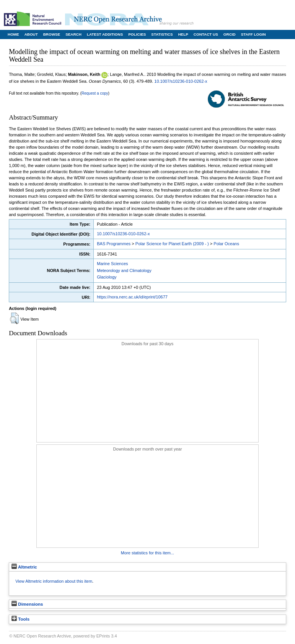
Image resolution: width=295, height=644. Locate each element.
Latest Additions (105, 34)
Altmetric (24, 567)
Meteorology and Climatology (124, 270)
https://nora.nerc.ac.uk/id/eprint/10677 (132, 297)
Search (73, 34)
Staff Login (253, 34)
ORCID (230, 34)
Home (13, 34)
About (31, 34)
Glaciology (107, 277)
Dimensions (27, 604)
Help (183, 34)
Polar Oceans (226, 244)
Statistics (162, 34)
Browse (52, 34)
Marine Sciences (112, 264)
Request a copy (95, 93)
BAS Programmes (114, 244)
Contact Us (206, 34)
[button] (14, 318)
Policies (137, 34)
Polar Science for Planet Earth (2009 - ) (172, 244)
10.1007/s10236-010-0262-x (181, 81)
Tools (20, 619)
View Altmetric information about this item (54, 581)
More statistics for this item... (147, 553)
